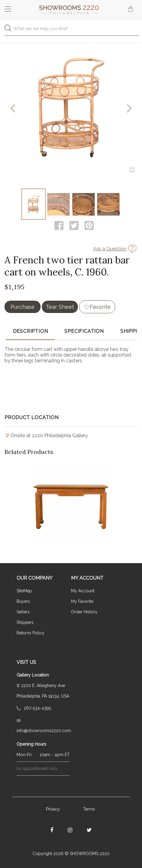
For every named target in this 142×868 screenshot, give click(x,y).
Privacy (53, 809)
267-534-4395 (34, 708)
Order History (84, 612)
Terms (89, 809)
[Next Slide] (129, 109)
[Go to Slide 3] (83, 204)
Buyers (23, 601)
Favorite (100, 307)
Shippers (25, 622)
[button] (71, 109)
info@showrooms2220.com (43, 726)
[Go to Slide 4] (108, 204)
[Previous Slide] (13, 109)
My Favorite (82, 601)
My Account (83, 591)
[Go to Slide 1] (34, 204)
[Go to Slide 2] (59, 204)
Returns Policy (31, 633)
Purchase (23, 307)
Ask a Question (110, 249)
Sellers (23, 612)
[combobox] (71, 30)
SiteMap (24, 591)
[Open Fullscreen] (132, 169)
